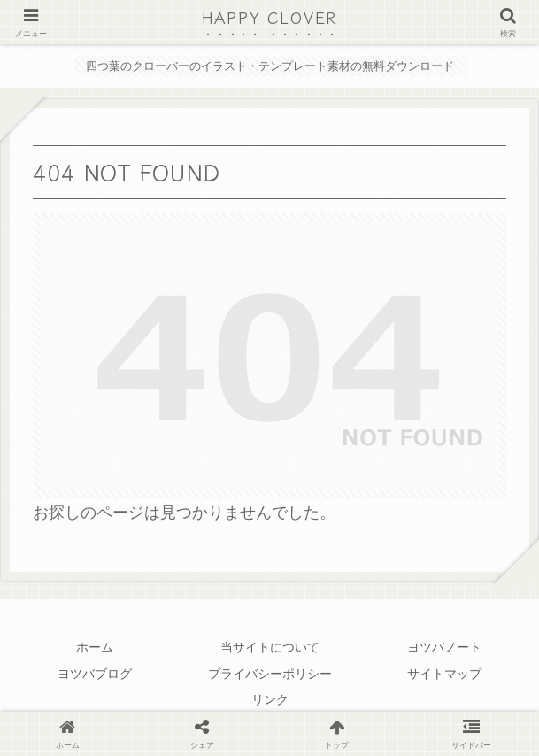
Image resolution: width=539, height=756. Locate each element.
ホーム (95, 647)
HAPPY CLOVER (270, 17)
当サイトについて (270, 647)
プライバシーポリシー (270, 674)
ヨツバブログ (95, 674)
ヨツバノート (444, 647)
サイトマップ (444, 674)
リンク (270, 699)
